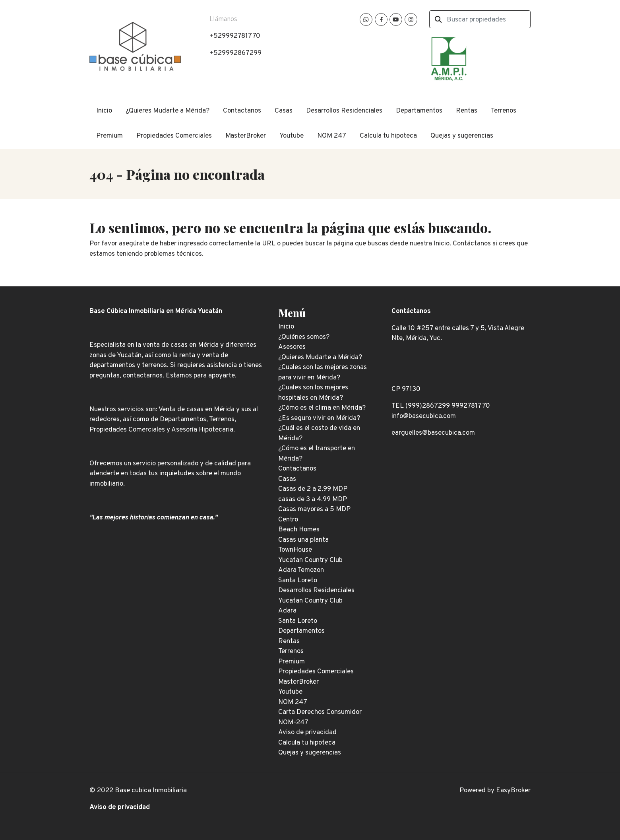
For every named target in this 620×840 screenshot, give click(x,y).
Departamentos (419, 111)
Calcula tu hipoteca (388, 136)
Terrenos (504, 111)
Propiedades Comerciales (174, 136)
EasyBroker (513, 791)
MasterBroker (246, 136)
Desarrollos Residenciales (344, 111)
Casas (284, 111)
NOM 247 (332, 136)
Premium (109, 136)
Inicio (104, 111)
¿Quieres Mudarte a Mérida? (168, 111)
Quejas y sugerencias (462, 136)
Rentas (467, 111)
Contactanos (242, 111)
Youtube (292, 136)
